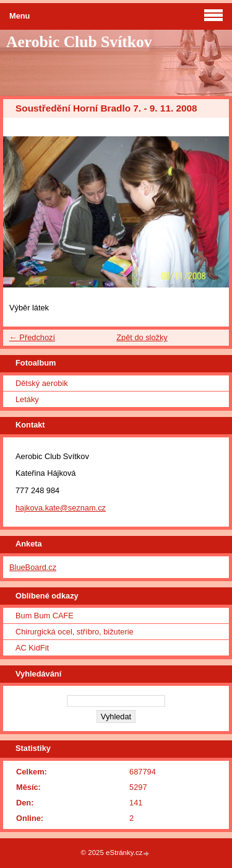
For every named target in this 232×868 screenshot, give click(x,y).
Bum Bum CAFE (45, 616)
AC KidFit (32, 648)
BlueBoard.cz (33, 567)
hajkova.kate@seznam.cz (61, 508)
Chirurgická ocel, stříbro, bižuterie (75, 632)
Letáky (27, 399)
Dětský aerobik (42, 383)
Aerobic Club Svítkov (79, 42)
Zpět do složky (142, 337)
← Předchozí (32, 337)
